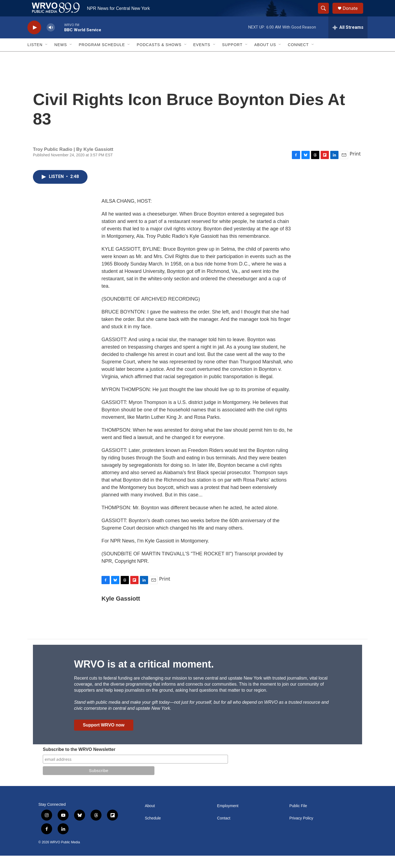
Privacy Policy (301, 831)
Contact (224, 831)
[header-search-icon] (326, 15)
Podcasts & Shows (159, 57)
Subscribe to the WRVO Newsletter (79, 762)
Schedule (153, 831)
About (150, 818)
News (61, 57)
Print (355, 166)
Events (202, 57)
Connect (298, 57)
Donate (354, 14)
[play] (34, 40)
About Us (265, 57)
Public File (298, 818)
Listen (35, 57)
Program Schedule (102, 57)
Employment (228, 818)
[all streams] (348, 40)
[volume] (51, 40)
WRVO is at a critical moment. (144, 676)
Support (232, 57)
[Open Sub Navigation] (47, 57)
